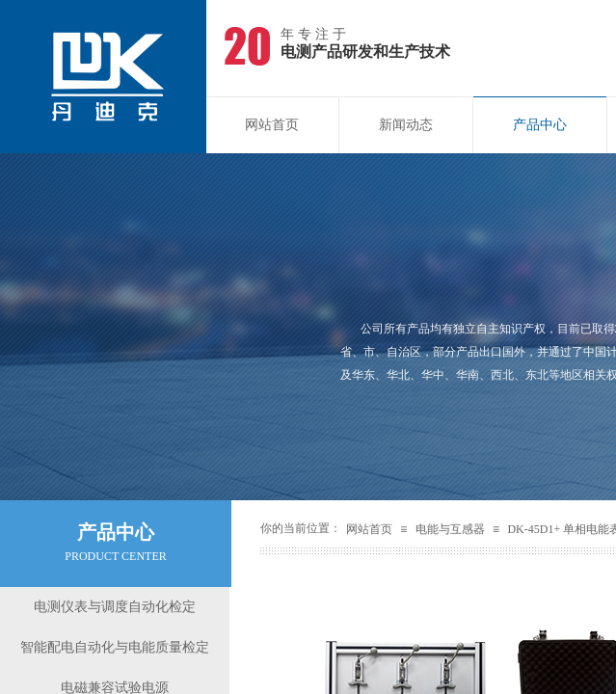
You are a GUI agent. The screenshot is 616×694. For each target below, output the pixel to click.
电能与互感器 (450, 529)
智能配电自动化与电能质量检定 (115, 647)
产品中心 (540, 125)
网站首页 (272, 125)
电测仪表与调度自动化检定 (115, 607)
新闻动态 (406, 125)
